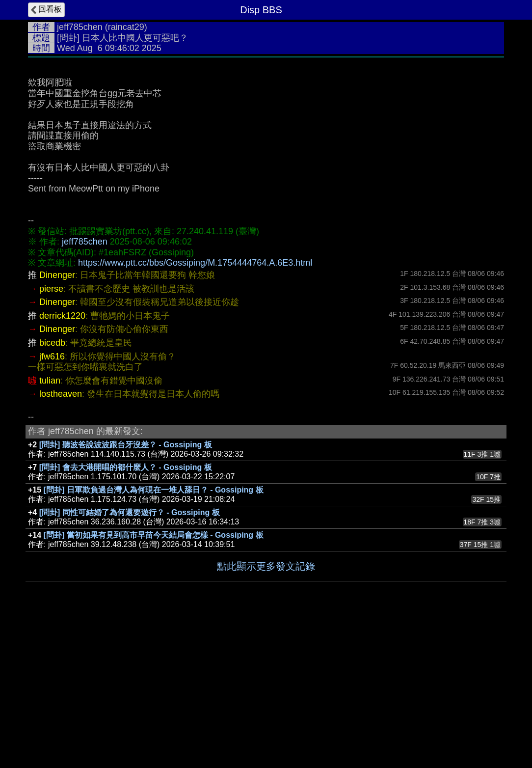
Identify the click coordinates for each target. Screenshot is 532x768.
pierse (51, 436)
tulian (50, 528)
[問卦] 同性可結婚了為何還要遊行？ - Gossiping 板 (130, 660)
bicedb (52, 490)
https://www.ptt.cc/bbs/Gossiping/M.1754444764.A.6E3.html (195, 410)
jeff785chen (80, 27)
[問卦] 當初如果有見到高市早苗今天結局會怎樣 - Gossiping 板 (154, 682)
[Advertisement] (266, 136)
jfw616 (52, 504)
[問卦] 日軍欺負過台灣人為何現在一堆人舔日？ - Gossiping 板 (154, 637)
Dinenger (57, 422)
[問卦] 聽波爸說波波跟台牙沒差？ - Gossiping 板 (126, 592)
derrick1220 (62, 463)
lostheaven (61, 541)
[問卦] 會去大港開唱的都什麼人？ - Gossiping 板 (126, 615)
